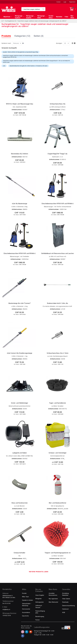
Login (65, 2)
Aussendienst (26, 612)
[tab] (8, 34)
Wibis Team (25, 597)
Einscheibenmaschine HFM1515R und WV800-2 (58, 204)
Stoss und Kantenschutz (20, 503)
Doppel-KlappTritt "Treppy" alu (57, 154)
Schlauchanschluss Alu (57, 104)
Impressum (65, 609)
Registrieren (72, 2)
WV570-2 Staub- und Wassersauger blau (20, 104)
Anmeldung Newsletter (65, 594)
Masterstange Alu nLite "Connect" (19, 303)
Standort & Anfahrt (27, 600)
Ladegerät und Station (20, 453)
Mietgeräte (38, 598)
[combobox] (33, 9)
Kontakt (59, 2)
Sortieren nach (6, 43)
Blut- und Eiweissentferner (57, 503)
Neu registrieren (53, 599)
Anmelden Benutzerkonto (53, 594)
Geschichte (25, 616)
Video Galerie (66, 599)
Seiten (39, 35)
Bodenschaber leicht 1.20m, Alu (57, 303)
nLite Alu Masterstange (20, 204)
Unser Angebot (40, 595)
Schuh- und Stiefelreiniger (20, 403)
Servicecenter (26, 609)
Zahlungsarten (40, 602)
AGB (64, 612)
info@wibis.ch (6, 609)
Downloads (65, 602)
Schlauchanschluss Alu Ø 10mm (57, 353)
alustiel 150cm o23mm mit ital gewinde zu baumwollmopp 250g (21, 52)
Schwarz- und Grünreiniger (58, 453)
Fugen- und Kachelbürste (57, 403)
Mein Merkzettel (53, 602)
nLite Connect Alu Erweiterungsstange (20, 353)
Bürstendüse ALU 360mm (19, 154)
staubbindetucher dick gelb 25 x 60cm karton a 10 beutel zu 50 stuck (28, 66)
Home (2, 21)
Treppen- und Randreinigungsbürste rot (57, 553)
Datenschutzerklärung (68, 605)
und (4, 66)
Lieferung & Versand (39, 606)
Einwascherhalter (19, 553)
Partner (37, 620)
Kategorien (22, 35)
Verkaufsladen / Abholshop (27, 604)
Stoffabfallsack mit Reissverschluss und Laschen (57, 253)
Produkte (6, 36)
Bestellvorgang (40, 616)
